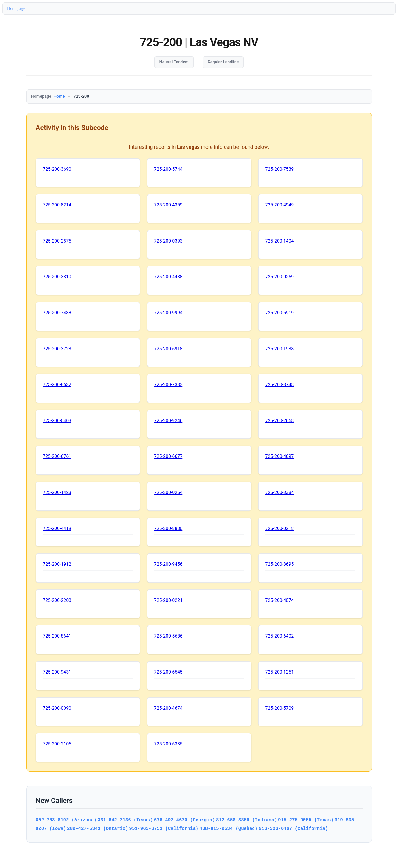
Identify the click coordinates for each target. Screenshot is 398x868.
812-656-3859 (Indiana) (247, 820)
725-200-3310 (57, 277)
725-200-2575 (57, 241)
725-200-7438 (57, 313)
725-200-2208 (57, 600)
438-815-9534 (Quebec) (229, 828)
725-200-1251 (280, 672)
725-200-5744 (168, 169)
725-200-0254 (168, 492)
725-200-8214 (57, 205)
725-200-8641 (57, 636)
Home (59, 96)
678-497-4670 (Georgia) (185, 820)
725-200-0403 (57, 421)
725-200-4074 (280, 600)
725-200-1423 (57, 492)
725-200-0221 (168, 600)
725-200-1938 (280, 349)
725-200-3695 (280, 564)
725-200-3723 (57, 349)
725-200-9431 (57, 672)
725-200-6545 (168, 672)
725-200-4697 (280, 456)
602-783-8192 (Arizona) (66, 820)
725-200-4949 (280, 205)
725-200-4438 (168, 277)
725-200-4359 (168, 205)
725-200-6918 (168, 349)
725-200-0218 (280, 528)
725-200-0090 (57, 708)
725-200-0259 (280, 277)
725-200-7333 (168, 385)
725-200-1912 (57, 564)
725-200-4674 (168, 708)
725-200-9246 (168, 421)
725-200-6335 (168, 744)
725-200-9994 (168, 313)
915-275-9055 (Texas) (306, 820)
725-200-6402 (280, 636)
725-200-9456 (168, 564)
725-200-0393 (168, 241)
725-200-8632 (57, 385)
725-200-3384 (280, 492)
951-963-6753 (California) (164, 828)
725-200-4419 (57, 528)
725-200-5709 (280, 708)
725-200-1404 (280, 241)
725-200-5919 (280, 313)
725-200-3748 (280, 385)
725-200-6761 (57, 456)
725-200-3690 (57, 169)
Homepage (16, 8)
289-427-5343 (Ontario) (98, 828)
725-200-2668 (280, 421)
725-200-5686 (168, 636)
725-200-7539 (280, 169)
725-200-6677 (168, 456)
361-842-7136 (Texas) (125, 820)
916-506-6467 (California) (293, 828)
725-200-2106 (57, 744)
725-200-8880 (168, 528)
